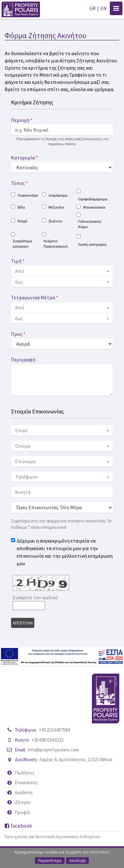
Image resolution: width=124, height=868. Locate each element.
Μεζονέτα (56, 207)
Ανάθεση (24, 793)
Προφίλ (22, 812)
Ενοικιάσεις (26, 782)
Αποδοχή (77, 861)
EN (104, 8)
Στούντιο (55, 221)
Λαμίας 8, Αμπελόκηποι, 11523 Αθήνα (76, 759)
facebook (18, 826)
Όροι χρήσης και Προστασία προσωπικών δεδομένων (52, 837)
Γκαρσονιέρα (28, 195)
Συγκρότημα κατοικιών (22, 244)
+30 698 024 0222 (47, 740)
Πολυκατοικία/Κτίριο (90, 224)
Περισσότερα (50, 861)
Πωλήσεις (25, 773)
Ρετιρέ (22, 221)
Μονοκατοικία (94, 207)
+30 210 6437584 (54, 730)
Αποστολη (23, 623)
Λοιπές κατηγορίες (92, 244)
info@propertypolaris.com (53, 750)
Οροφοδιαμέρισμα (93, 199)
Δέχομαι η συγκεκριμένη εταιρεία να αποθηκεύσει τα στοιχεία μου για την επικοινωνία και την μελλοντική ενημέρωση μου (65, 552)
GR (93, 8)
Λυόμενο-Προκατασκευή (56, 244)
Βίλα (21, 207)
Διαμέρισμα (58, 195)
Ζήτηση (23, 802)
